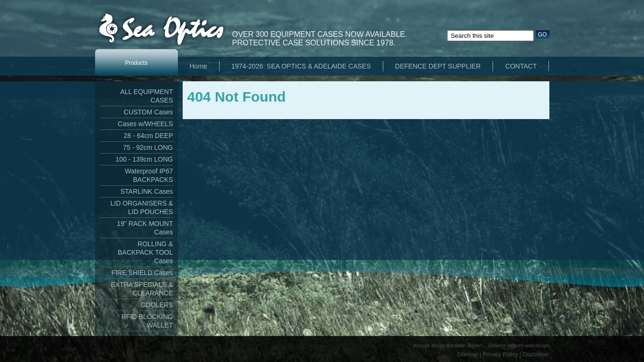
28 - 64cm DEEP (148, 136)
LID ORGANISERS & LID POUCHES (141, 207)
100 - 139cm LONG (144, 159)
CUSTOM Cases (149, 112)
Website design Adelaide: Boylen (448, 346)
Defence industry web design (519, 346)
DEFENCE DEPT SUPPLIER (438, 66)
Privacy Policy (500, 354)
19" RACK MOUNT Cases (145, 228)
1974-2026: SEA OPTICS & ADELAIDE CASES (301, 66)
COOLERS (157, 305)
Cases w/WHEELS (146, 124)
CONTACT (521, 66)
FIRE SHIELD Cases (142, 273)
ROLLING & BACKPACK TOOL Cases (146, 252)
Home (198, 66)
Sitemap (468, 354)
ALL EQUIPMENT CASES (147, 96)
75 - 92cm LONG (148, 147)
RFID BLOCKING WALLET (147, 321)
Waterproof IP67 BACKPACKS (149, 175)
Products (136, 63)
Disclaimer (536, 354)
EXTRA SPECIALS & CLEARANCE (142, 289)
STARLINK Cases (147, 191)
